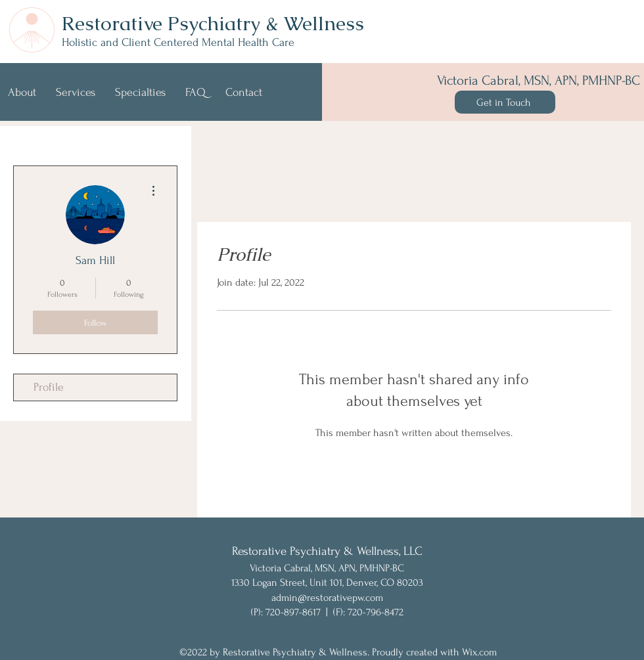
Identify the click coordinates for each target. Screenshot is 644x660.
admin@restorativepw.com (327, 598)
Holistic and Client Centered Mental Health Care (178, 42)
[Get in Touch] (505, 102)
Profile (49, 387)
